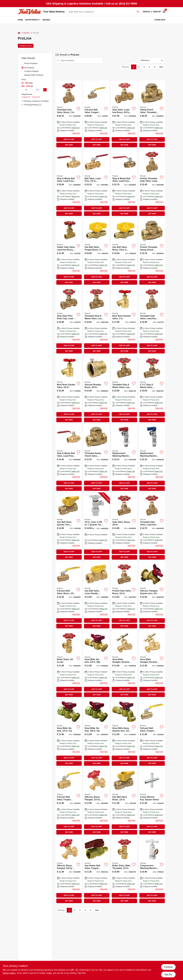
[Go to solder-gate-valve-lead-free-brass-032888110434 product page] (69, 252)
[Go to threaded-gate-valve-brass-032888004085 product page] (69, 114)
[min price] (26, 90)
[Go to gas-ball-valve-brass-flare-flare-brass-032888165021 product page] (124, 252)
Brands (46, 20)
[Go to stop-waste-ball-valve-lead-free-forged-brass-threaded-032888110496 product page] (124, 183)
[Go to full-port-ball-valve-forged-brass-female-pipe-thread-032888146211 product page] (152, 733)
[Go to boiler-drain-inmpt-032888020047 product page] (69, 664)
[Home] (19, 33)
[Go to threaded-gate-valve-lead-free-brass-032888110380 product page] (152, 527)
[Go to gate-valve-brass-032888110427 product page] (124, 527)
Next (161, 67)
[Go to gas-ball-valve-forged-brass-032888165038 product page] (96, 252)
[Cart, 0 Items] (164, 12)
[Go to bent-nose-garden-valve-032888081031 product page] (69, 389)
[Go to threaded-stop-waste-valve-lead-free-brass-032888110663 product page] (124, 389)
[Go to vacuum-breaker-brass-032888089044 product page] (96, 389)
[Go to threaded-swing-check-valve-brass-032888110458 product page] (152, 252)
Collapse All (26, 97)
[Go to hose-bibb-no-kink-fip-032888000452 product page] (69, 733)
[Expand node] (22, 101)
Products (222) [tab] (26, 46)
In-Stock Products (32, 71)
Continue (168, 967)
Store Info (160, 20)
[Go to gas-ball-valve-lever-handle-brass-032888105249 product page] (96, 595)
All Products (29, 68)
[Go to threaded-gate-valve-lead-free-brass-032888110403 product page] (152, 183)
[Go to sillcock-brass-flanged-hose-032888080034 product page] (96, 802)
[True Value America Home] (30, 12)
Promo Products (31, 63)
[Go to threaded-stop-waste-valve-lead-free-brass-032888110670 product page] (96, 320)
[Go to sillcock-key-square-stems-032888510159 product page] (152, 802)
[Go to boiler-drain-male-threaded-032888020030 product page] (124, 870)
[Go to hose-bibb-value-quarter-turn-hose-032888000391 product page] (124, 733)
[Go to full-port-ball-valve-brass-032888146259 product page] (69, 595)
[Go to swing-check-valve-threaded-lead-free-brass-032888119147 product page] (152, 114)
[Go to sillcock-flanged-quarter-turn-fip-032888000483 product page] (152, 595)
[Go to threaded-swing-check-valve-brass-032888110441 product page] (96, 458)
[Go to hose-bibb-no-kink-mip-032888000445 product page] (96, 664)
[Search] (138, 12)
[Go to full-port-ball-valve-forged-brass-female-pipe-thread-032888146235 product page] (69, 802)
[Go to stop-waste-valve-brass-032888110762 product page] (152, 389)
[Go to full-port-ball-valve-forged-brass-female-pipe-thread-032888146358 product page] (96, 114)
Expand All (36, 97)
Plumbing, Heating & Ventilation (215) (39, 101)
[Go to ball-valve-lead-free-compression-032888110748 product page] (96, 183)
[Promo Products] (23, 63)
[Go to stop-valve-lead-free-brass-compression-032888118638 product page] (124, 114)
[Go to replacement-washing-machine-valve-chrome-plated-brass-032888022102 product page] (152, 458)
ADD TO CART (69, 139)
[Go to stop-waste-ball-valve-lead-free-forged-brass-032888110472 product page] (69, 183)
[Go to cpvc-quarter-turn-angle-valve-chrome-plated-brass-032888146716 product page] (96, 527)
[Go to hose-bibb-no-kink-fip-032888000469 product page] (96, 733)
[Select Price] (45, 90)
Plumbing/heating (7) (33, 105)
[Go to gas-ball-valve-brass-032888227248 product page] (124, 802)
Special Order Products (34, 75)
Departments (32, 20)
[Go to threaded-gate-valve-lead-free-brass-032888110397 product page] (152, 320)
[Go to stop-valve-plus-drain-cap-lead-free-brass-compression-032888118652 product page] (69, 320)
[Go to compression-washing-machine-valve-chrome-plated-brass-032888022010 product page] (152, 870)
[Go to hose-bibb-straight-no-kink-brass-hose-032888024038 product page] (124, 664)
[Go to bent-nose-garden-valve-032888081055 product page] (124, 320)
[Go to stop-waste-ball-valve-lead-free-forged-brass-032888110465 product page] (69, 458)
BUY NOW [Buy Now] (69, 145)
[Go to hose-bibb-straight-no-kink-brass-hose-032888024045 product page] (152, 664)
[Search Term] (104, 12)
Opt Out (168, 975)
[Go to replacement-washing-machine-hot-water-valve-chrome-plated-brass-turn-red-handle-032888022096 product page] (124, 458)
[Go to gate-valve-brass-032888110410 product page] (124, 595)
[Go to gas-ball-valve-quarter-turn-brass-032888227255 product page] (69, 527)
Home (20, 20)
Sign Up (157, 12)
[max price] (37, 90)
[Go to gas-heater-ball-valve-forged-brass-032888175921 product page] (96, 870)
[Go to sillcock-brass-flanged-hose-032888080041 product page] (69, 870)
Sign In (146, 12)
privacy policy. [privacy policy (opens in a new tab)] (9, 973)
